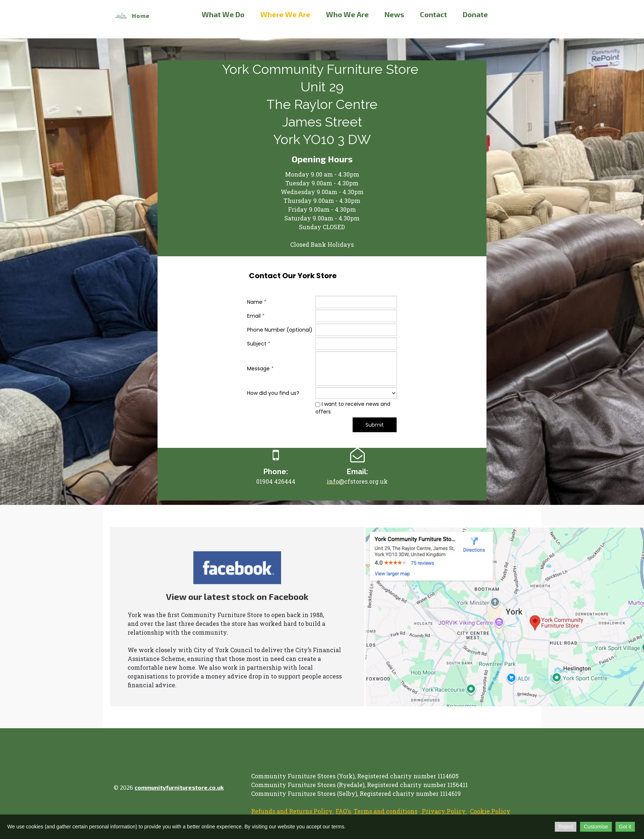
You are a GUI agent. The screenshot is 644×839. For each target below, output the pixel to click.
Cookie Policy (490, 811)
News (394, 14)
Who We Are (347, 14)
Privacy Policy (444, 811)
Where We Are (285, 14)
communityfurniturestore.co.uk (179, 787)
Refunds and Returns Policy (293, 811)
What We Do (223, 14)
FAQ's (344, 811)
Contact (433, 14)
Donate (475, 14)
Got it (625, 827)
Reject (566, 827)
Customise (596, 827)
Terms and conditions (386, 811)
